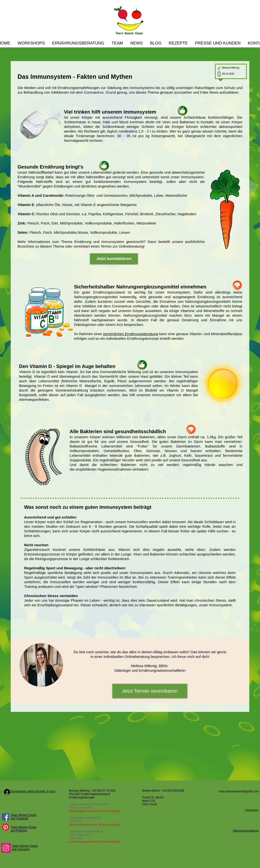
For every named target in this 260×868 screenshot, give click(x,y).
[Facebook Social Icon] (6, 817)
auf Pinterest (19, 831)
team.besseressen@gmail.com (239, 791)
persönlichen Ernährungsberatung (131, 334)
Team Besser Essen (24, 815)
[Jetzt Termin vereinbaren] (150, 691)
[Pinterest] (6, 827)
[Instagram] (6, 848)
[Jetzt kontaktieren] (114, 259)
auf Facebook (20, 818)
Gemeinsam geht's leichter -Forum (33, 791)
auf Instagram (21, 849)
